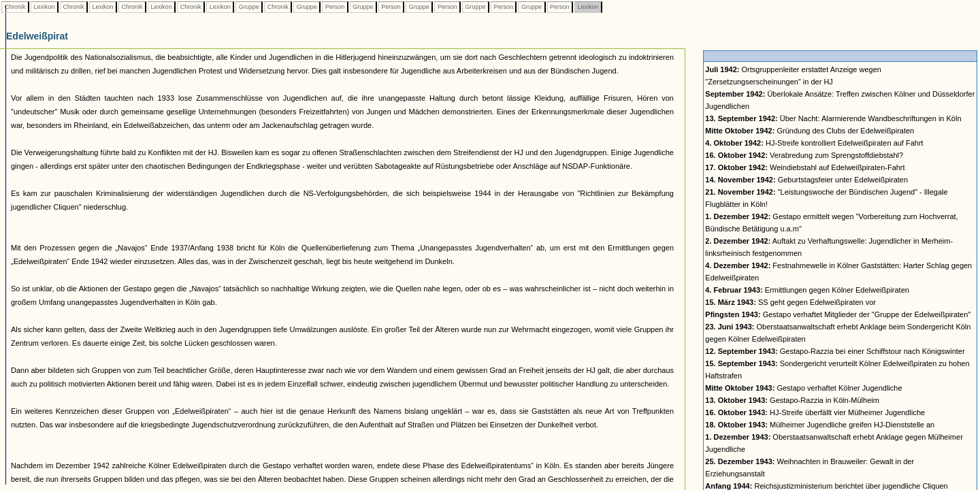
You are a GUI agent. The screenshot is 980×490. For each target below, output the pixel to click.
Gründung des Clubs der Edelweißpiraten (810, 131)
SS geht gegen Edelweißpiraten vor (790, 302)
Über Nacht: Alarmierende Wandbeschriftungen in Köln (833, 118)
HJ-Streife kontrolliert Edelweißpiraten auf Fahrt (814, 143)
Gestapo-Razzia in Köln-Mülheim (792, 400)
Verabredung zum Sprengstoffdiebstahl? (804, 155)
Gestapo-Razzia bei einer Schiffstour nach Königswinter (835, 351)
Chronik (15, 7)
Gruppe (249, 7)
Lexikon (44, 7)
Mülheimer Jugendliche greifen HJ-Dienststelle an (820, 425)
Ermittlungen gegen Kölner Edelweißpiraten (807, 290)
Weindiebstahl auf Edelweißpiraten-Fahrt (805, 167)
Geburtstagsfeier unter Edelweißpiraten (806, 180)
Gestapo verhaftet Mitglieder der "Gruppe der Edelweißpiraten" (838, 314)
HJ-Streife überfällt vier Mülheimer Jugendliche (815, 412)
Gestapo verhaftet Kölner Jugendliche (803, 388)
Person (335, 7)
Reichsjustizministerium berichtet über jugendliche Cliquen (826, 486)
